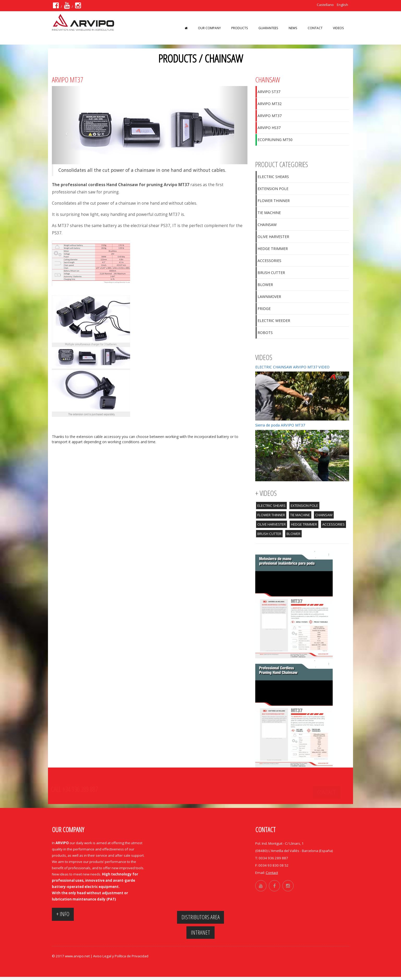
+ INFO (66, 915)
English (342, 5)
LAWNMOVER (269, 297)
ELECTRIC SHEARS (273, 177)
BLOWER (265, 285)
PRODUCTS (240, 28)
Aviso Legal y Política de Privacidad (121, 959)
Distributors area (200, 918)
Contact (315, 28)
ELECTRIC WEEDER (274, 321)
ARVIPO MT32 (270, 104)
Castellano (324, 5)
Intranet (200, 935)
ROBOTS (265, 333)
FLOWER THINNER (274, 201)
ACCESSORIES (269, 261)
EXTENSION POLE (273, 189)
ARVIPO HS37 (269, 128)
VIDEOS (338, 28)
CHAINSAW (267, 225)
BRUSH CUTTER (271, 273)
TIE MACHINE (269, 213)
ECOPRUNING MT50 (275, 140)
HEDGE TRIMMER (273, 249)
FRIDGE (264, 309)
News (293, 28)
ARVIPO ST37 (269, 92)
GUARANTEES (268, 28)
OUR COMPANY (209, 28)
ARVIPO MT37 (270, 116)
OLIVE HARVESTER (273, 237)
